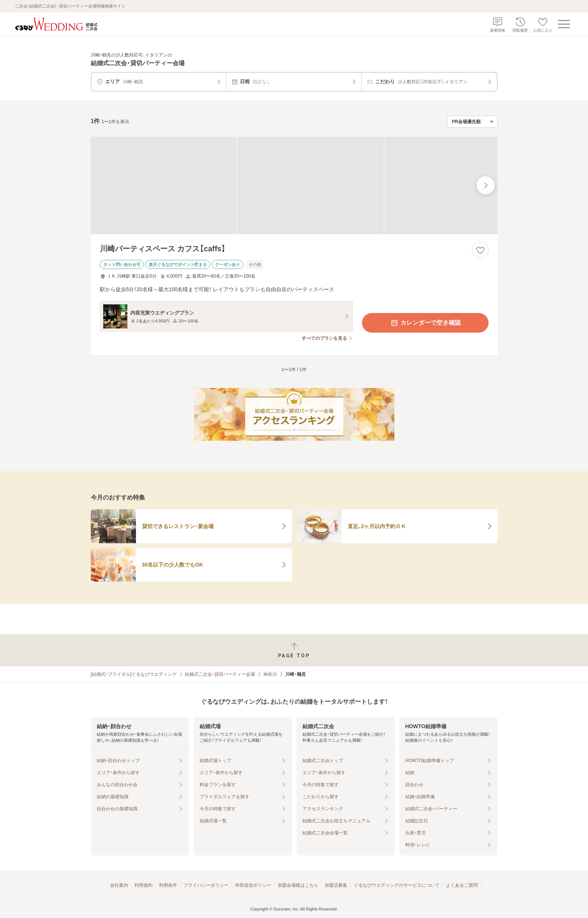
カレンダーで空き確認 (425, 323)
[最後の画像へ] (486, 185)
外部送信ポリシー (253, 885)
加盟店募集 (336, 885)
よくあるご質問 (462, 885)
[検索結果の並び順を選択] (472, 122)
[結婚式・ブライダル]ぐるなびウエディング (134, 674)
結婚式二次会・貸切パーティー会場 (220, 674)
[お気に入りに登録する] (480, 250)
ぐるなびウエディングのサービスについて (397, 885)
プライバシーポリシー (206, 885)
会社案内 (119, 885)
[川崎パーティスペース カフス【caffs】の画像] (294, 186)
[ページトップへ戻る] (294, 650)
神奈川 (270, 674)
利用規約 (144, 885)
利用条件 (168, 885)
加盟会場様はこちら (298, 885)
